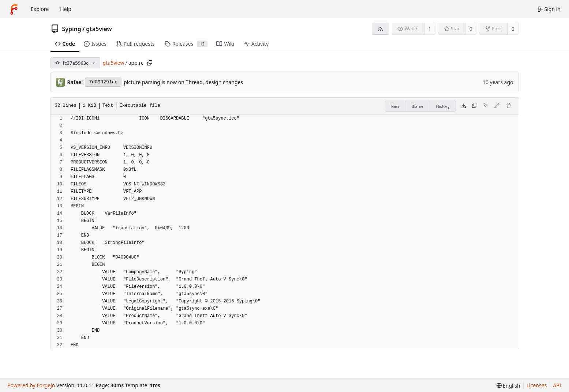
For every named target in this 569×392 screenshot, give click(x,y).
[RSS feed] (380, 29)
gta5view (99, 29)
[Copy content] (475, 106)
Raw (395, 106)
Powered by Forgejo (31, 385)
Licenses (537, 385)
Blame (418, 106)
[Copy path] (150, 63)
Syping (72, 29)
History (443, 106)
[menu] (508, 386)
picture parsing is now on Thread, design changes (183, 82)
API (557, 385)
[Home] (14, 9)
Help (66, 9)
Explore (40, 9)
